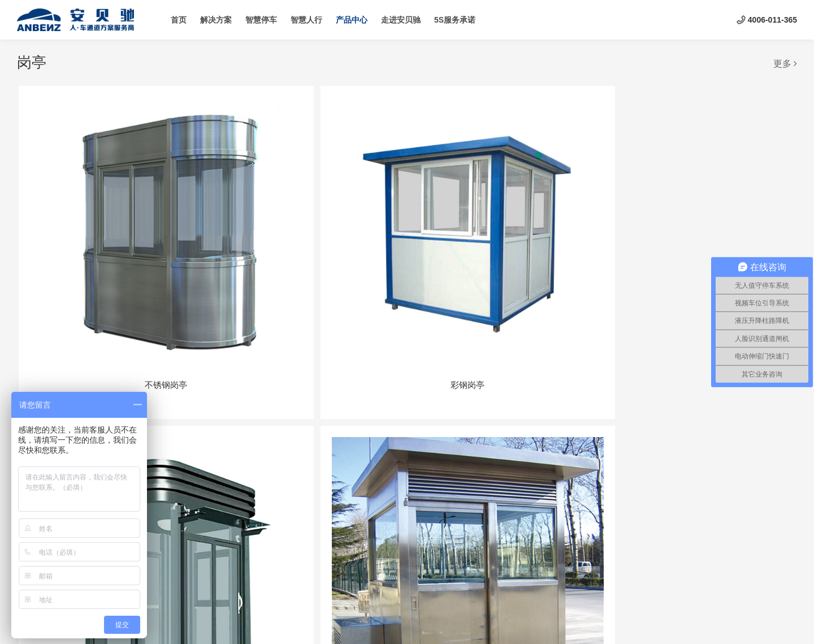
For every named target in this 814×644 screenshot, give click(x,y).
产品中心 (352, 20)
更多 (785, 64)
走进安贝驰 (401, 20)
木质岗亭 (722, 239)
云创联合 (431, 624)
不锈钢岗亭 (92, 239)
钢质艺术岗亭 (407, 239)
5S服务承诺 (455, 20)
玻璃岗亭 (565, 436)
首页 (179, 20)
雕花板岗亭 (250, 436)
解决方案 (216, 20)
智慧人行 (306, 20)
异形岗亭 (407, 436)
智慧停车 (261, 20)
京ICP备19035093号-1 (334, 624)
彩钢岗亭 (249, 239)
